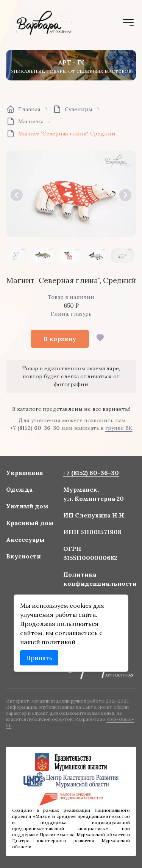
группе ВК (119, 428)
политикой (60, 641)
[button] (17, 195)
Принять (40, 657)
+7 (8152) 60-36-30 (35, 428)
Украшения (25, 474)
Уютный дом (28, 507)
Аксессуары (26, 540)
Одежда (20, 491)
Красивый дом (31, 524)
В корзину (60, 339)
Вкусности (24, 557)
